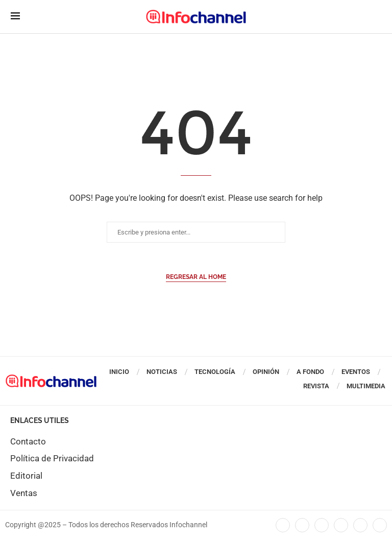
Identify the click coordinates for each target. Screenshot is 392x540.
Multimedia (366, 386)
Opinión (266, 372)
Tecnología (215, 372)
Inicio (119, 372)
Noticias (162, 372)
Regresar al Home (196, 277)
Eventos (356, 372)
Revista (316, 386)
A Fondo (310, 372)
